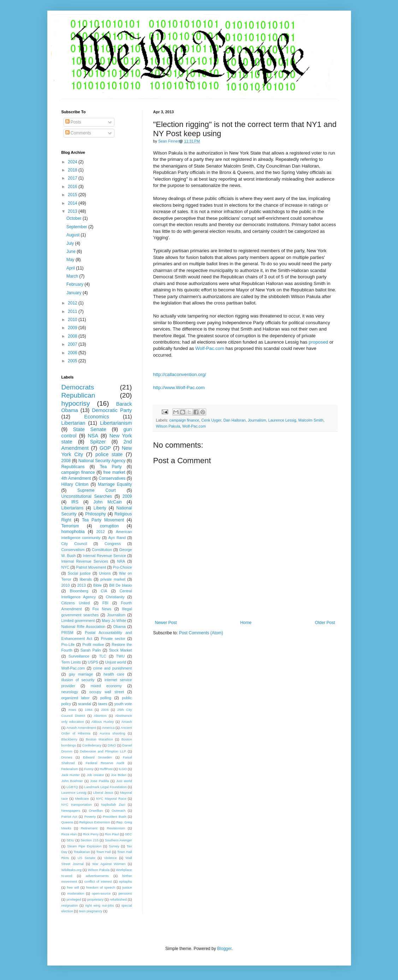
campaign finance (184, 420)
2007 (73, 344)
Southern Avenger (118, 840)
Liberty (100, 508)
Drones (67, 757)
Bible (97, 585)
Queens (67, 822)
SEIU (70, 840)
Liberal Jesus (103, 793)
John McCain (108, 502)
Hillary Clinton (75, 484)
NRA (121, 561)
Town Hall (103, 852)
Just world (124, 781)
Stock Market (121, 650)
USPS (93, 662)
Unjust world (116, 662)
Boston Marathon (99, 739)
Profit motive (93, 645)
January (75, 293)
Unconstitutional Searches (87, 496)
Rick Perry (91, 834)
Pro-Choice (123, 567)
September (77, 227)
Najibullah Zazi (113, 804)
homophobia (73, 532)
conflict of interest (98, 881)
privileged (74, 899)
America (108, 728)
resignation (70, 905)
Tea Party (111, 467)
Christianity (115, 597)
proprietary (95, 899)
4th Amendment (76, 478)
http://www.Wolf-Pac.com (179, 388)
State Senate (90, 429)
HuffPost (106, 769)
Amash (127, 722)
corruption (109, 526)
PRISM (67, 633)
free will (73, 887)
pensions (125, 893)
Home (246, 623)
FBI (105, 603)
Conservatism (73, 550)
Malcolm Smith (311, 420)
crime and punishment (112, 668)
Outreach (118, 810)
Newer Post (166, 623)
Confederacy (92, 745)
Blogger (224, 949)
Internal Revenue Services (85, 561)
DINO (112, 745)
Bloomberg (79, 591)
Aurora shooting (112, 733)
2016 (73, 187)
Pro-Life (68, 645)
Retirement (89, 828)
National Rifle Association (84, 627)
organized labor (76, 698)
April (71, 268)
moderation (76, 893)
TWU (121, 656)
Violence (110, 858)
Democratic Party (112, 410)
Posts (73, 122)
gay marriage (81, 674)
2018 (73, 170)
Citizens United (76, 603)
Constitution (102, 550)
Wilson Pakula (168, 426)
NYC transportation (77, 804)
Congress (113, 544)
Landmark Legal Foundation (106, 787)
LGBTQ (72, 787)
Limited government (78, 621)
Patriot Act (69, 816)
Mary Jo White (114, 621)
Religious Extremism (95, 822)
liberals (86, 579)
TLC (102, 656)
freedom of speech (101, 887)
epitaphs (125, 881)
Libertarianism (116, 423)
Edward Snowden (97, 757)
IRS (75, 502)
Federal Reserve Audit (105, 763)
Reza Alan (69, 834)
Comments (78, 133)
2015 (73, 195)
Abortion (100, 716)
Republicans (73, 467)
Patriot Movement (91, 567)
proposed (318, 342)
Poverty (90, 816)
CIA (104, 591)
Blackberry (69, 739)
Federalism (70, 769)
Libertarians (73, 508)
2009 (73, 328)
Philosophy (96, 514)
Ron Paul (112, 834)
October (75, 218)
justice (127, 887)
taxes (103, 704)
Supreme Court (97, 490)
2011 (73, 311)
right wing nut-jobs (100, 905)
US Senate (87, 858)
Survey (114, 846)
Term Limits (71, 662)
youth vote (123, 704)
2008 (73, 336)
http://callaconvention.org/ (180, 374)
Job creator (95, 775)
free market (114, 472)
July (71, 243)
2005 (73, 361)
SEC (129, 834)
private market (113, 579)
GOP (105, 448)
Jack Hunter (71, 775)
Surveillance (79, 656)
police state (109, 454)
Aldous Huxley (103, 722)
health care (114, 674)
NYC (66, 567)
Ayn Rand (117, 538)
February (75, 284)
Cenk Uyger (211, 420)
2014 (73, 203)
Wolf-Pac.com (210, 348)
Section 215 (90, 840)
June (72, 252)
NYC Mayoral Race (111, 798)
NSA (93, 436)
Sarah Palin (91, 650)
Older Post (325, 623)
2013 (73, 211)
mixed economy (106, 686)
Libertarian (73, 423)
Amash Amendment (81, 728)
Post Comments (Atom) (201, 633)
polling (106, 698)
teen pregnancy (91, 911)
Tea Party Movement (103, 520)
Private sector (113, 639)
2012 (73, 303)
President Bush (115, 816)
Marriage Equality (115, 484)
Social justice (79, 573)
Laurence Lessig (282, 420)
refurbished (118, 899)
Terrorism (70, 526)
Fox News (102, 609)
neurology (70, 692)
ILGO (123, 769)
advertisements (97, 876)
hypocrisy (76, 403)
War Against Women (109, 864)
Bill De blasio (120, 585)
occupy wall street (107, 692)
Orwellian (96, 810)
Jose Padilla (99, 781)
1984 (88, 710)
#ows (72, 710)
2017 (73, 178)
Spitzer (98, 442)
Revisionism (116, 828)
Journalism (257, 420)
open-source (101, 893)
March (73, 276)
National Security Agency (102, 461)
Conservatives (112, 478)
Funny (89, 769)
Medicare (82, 798)
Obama (119, 627)
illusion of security (78, 680)
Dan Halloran (234, 420)
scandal (85, 704)
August (74, 235)
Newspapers (71, 810)
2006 (73, 353)
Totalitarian (82, 852)
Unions (105, 573)
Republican (78, 395)
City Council (74, 544)
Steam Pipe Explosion (84, 846)
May (71, 260)
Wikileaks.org (72, 870)
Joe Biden (119, 775)
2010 (73, 320)
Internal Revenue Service (105, 556)
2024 (73, 162)
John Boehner (72, 781)
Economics (96, 417)
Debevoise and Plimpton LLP (103, 751)
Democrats (78, 387)
